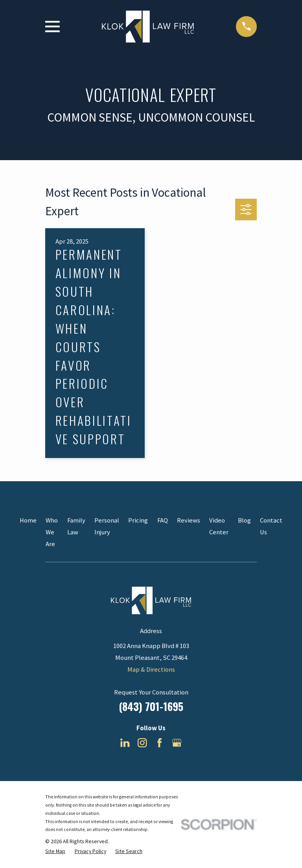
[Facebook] (159, 743)
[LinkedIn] (125, 743)
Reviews (189, 520)
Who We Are (52, 532)
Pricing (138, 520)
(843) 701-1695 (151, 706)
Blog (244, 520)
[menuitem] (55, 851)
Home (28, 520)
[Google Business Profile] (177, 743)
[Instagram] (142, 743)
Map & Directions (151, 669)
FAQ (163, 520)
